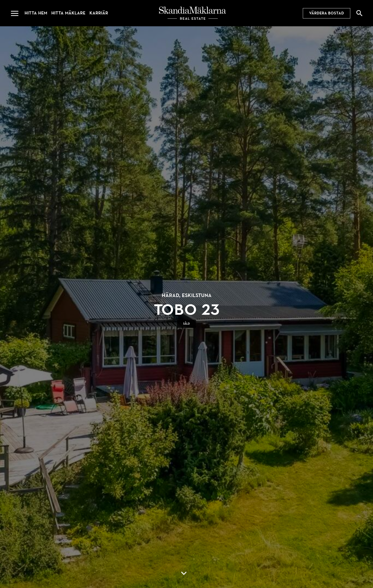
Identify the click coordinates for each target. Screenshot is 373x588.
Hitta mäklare (68, 13)
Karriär (99, 13)
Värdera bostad (327, 13)
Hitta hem (36, 13)
